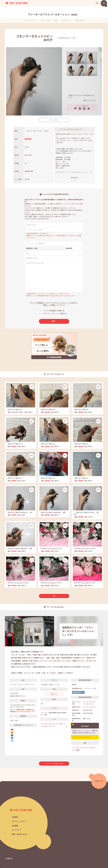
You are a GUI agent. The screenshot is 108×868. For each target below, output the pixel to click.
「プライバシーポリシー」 (60, 303)
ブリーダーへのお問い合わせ (54, 764)
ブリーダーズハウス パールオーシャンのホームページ (53, 725)
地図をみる (54, 694)
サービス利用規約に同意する (54, 311)
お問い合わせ (80, 21)
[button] (1, 866)
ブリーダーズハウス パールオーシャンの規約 (84, 749)
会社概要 (15, 826)
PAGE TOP (99, 781)
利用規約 (15, 817)
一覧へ (54, 596)
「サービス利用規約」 (37, 303)
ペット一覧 (45, 21)
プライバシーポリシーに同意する (55, 314)
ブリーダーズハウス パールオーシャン (53, 15)
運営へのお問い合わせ (19, 834)
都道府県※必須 (32, 248)
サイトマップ (16, 830)
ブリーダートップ (30, 21)
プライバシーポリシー (19, 821)
